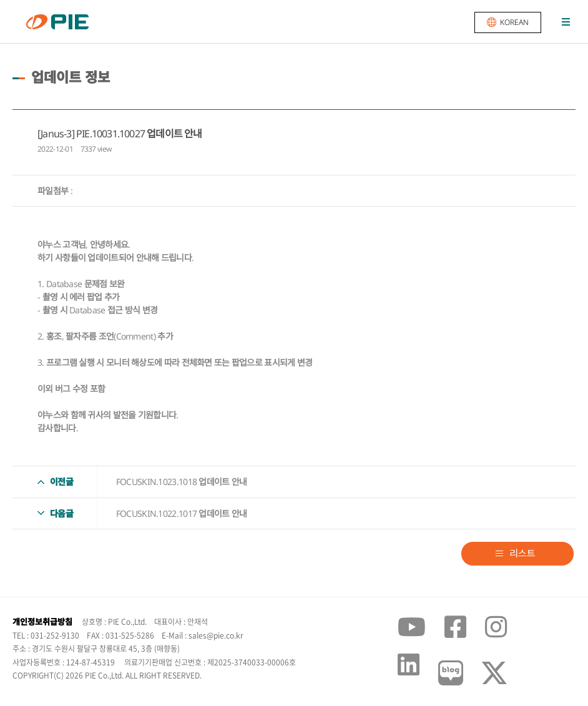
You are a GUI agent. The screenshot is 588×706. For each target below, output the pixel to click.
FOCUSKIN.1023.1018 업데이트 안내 (182, 482)
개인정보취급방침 (42, 622)
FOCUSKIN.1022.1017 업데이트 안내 (182, 513)
